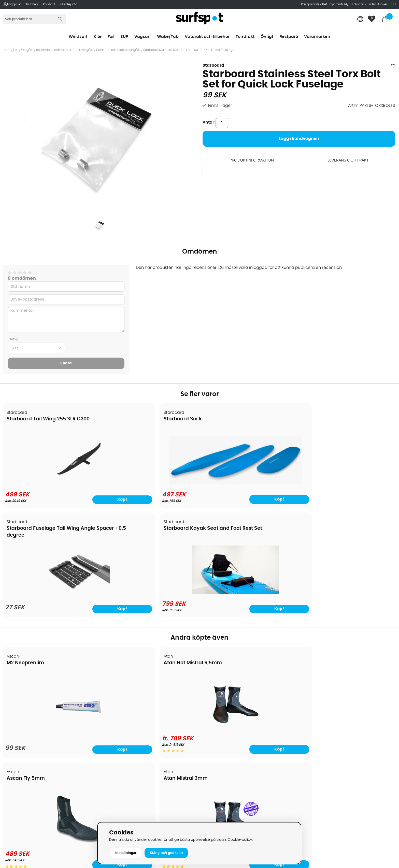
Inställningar (126, 853)
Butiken (32, 4)
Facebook (311, 771)
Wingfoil (27, 50)
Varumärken (317, 37)
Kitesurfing (213, 690)
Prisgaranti (310, 4)
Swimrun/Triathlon (221, 728)
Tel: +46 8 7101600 (122, 812)
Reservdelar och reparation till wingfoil (65, 50)
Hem (7, 50)
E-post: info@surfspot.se (129, 820)
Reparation (16, 743)
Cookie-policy (240, 840)
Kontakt (49, 4)
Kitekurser (15, 751)
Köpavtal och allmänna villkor (35, 690)
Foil (111, 37)
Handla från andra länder (31, 713)
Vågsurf (143, 37)
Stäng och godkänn (166, 853)
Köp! (176, 499)
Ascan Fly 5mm (225, 553)
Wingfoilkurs (17, 766)
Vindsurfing (214, 682)
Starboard (213, 65)
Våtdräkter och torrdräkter (229, 720)
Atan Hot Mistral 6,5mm (136, 553)
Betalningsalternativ (26, 698)
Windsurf (78, 37)
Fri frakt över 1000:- (383, 4)
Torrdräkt (245, 37)
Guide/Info (69, 4)
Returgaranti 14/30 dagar (343, 4)
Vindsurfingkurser (23, 759)
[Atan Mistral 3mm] (349, 617)
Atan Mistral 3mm (328, 553)
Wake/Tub (168, 37)
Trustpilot (310, 797)
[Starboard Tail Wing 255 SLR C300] (50, 483)
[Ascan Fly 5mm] (249, 617)
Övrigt (267, 37)
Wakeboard (214, 705)
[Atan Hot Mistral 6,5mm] (150, 617)
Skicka (382, 710)
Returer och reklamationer (31, 720)
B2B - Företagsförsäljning (30, 728)
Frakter (12, 705)
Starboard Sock (126, 419)
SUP (124, 37)
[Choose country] (360, 19)
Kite (98, 37)
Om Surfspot (18, 682)
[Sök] (34, 19)
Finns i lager (220, 106)
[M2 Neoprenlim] (50, 621)
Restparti (289, 37)
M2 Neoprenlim (26, 553)
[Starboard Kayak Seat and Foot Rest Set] (349, 483)
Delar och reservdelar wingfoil (118, 50)
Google (308, 746)
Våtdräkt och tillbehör (207, 37)
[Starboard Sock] (150, 473)
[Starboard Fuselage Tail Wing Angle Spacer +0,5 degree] (249, 485)
